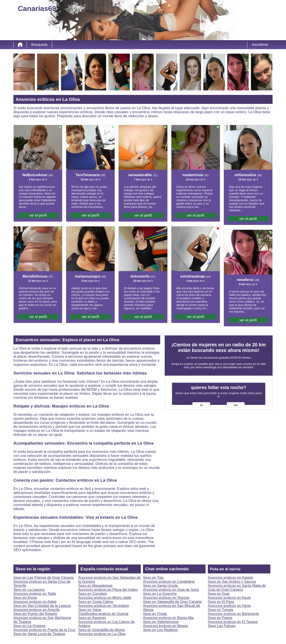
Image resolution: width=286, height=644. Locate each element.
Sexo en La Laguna (29, 590)
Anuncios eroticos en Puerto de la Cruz (44, 630)
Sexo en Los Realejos (160, 630)
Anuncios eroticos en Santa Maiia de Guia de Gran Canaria (237, 588)
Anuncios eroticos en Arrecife (37, 610)
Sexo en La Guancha (160, 594)
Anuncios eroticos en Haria (229, 606)
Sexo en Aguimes (92, 618)
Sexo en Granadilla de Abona (101, 630)
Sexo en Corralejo (93, 594)
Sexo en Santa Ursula (160, 586)
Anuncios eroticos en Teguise (166, 598)
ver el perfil (38, 215)
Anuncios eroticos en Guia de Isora (171, 590)
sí (201, 405)
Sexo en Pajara (220, 618)
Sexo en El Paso (221, 602)
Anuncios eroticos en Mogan (166, 626)
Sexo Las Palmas (222, 626)
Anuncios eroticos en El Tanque (233, 622)
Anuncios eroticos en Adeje (35, 602)
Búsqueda (39, 45)
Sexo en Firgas (155, 614)
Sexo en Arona (25, 598)
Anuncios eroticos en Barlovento (233, 614)
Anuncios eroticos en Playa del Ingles (108, 590)
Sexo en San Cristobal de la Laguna (42, 606)
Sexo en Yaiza (90, 610)
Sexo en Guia (219, 594)
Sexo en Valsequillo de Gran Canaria (172, 602)
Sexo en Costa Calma (96, 602)
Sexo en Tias (153, 578)
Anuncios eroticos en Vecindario (104, 606)
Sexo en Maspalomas (95, 586)
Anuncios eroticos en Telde (35, 594)
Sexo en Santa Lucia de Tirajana (39, 634)
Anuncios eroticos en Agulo (229, 598)
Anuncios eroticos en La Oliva (102, 634)
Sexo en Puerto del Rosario (35, 614)
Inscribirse (260, 45)
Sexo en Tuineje (221, 610)
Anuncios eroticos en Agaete (230, 578)
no (236, 405)
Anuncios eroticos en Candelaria (169, 582)
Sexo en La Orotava (29, 626)
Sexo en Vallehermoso (161, 622)
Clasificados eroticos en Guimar (103, 614)
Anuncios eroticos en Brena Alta (168, 618)
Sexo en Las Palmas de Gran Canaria (43, 578)
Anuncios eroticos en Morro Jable (105, 598)
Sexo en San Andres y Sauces (232, 582)
